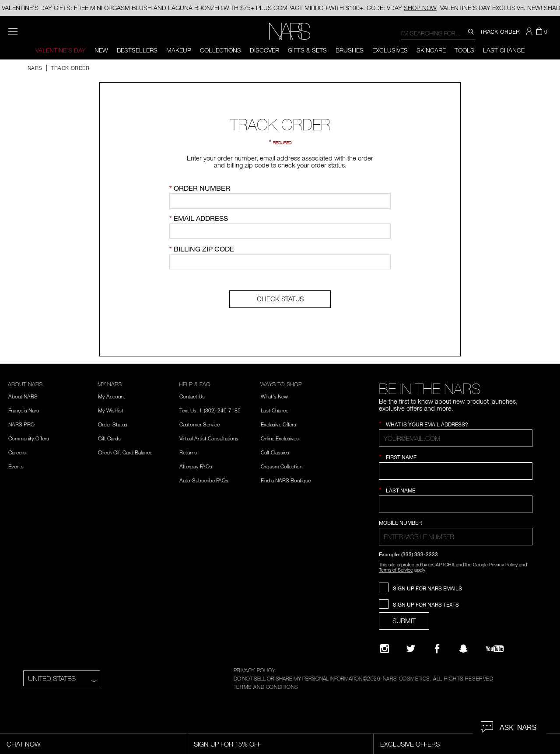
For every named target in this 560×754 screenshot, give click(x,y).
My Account (112, 396)
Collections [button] (220, 50)
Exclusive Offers (278, 424)
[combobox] (438, 33)
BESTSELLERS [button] (137, 50)
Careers (17, 452)
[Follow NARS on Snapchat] (463, 649)
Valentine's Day (61, 50)
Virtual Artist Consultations (209, 438)
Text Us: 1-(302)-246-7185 (210, 410)
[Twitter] (411, 649)
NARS (35, 68)
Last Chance (504, 50)
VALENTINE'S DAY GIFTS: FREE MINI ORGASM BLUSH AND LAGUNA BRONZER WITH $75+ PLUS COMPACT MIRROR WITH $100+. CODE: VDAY (219, 8)
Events (16, 466)
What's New (274, 396)
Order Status (113, 424)
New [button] (101, 50)
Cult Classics (275, 452)
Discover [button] (264, 50)
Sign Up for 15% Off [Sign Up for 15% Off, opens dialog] (227, 744)
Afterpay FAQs (196, 466)
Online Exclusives (280, 438)
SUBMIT (404, 621)
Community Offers (29, 438)
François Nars (24, 410)
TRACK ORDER (500, 31)
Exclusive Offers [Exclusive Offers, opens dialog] (410, 744)
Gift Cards (109, 438)
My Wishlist (111, 410)
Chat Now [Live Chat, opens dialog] (24, 744)
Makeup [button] (179, 50)
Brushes (350, 50)
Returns (188, 452)
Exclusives (390, 50)
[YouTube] (495, 649)
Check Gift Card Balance (125, 452)
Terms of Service (396, 570)
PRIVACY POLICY (254, 670)
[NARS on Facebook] (437, 649)
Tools (464, 50)
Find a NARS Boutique (286, 480)
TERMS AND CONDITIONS (266, 687)
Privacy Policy (503, 564)
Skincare (431, 50)
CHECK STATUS (280, 299)
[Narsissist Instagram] (385, 649)
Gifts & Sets (307, 50)
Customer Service (199, 424)
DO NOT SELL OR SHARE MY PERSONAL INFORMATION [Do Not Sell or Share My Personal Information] (298, 678)
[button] (530, 31)
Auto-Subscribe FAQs (204, 480)
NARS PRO (21, 424)
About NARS (23, 396)
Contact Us (192, 396)
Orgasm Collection (282, 466)
